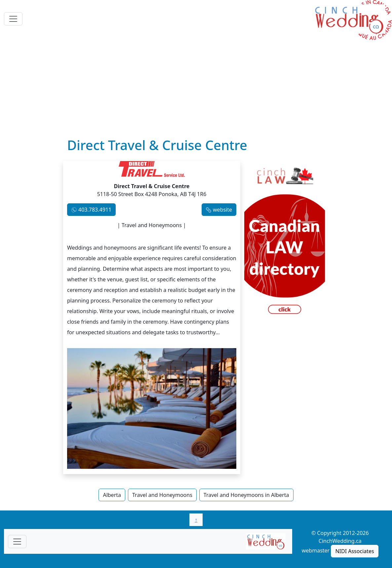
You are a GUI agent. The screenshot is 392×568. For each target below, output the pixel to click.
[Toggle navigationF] (17, 542)
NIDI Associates (354, 551)
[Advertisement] (196, 88)
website (222, 210)
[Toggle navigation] (13, 19)
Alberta (112, 495)
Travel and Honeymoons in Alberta (246, 495)
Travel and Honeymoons (162, 495)
